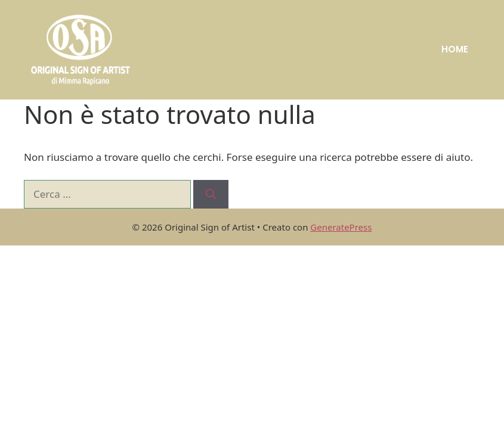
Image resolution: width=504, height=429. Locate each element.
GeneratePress (341, 227)
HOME (455, 49)
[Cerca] (211, 194)
